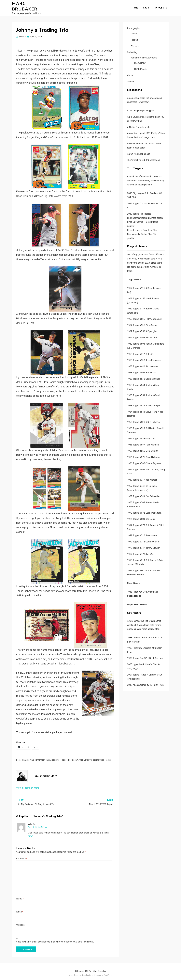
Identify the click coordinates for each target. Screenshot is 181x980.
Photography (133, 25)
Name (20, 896)
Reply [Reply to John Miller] (30, 833)
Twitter (131, 78)
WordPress (108, 972)
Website (20, 922)
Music (134, 31)
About (148, 6)
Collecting (29, 757)
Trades (108, 757)
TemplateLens (88, 972)
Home (136, 6)
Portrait (134, 37)
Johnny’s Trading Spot (94, 757)
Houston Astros (76, 757)
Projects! (163, 6)
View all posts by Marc (28, 785)
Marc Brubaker (32, 5)
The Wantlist (140, 60)
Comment (22, 856)
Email (20, 909)
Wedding (135, 43)
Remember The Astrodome (47, 757)
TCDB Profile (140, 66)
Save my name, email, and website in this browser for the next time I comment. (55, 939)
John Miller (33, 821)
